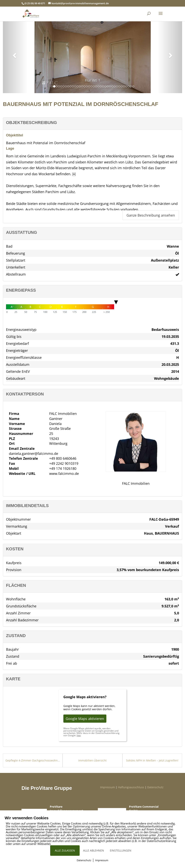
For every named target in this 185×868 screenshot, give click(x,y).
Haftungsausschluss (131, 787)
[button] (14, 54)
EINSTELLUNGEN (121, 850)
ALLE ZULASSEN (65, 850)
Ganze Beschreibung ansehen (151, 215)
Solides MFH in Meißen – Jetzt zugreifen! (152, 760)
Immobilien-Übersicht (92, 760)
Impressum (108, 787)
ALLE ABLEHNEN (94, 850)
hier (79, 735)
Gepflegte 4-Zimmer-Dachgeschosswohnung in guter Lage (33, 760)
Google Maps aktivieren (85, 719)
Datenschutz (155, 787)
